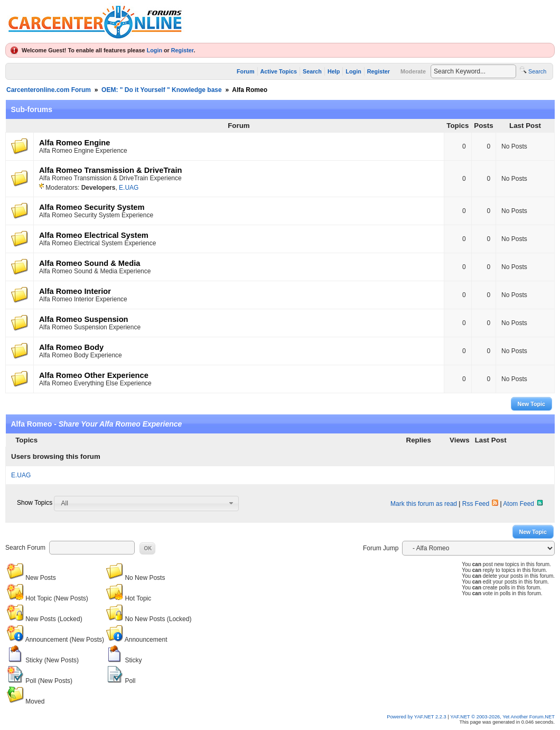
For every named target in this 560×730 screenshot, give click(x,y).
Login (155, 50)
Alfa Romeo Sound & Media (90, 263)
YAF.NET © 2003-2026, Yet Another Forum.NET (502, 717)
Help (334, 71)
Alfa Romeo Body (71, 347)
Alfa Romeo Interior (75, 291)
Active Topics (279, 71)
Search (312, 71)
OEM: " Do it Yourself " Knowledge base (162, 90)
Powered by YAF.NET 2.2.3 (417, 717)
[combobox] (146, 503)
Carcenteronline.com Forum (49, 90)
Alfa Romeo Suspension (84, 319)
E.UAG (129, 188)
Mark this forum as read (424, 504)
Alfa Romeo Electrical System (94, 235)
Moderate (413, 71)
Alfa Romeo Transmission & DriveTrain (110, 170)
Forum (246, 71)
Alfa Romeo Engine (74, 143)
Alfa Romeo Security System (92, 207)
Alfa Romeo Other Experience (94, 375)
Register (183, 50)
